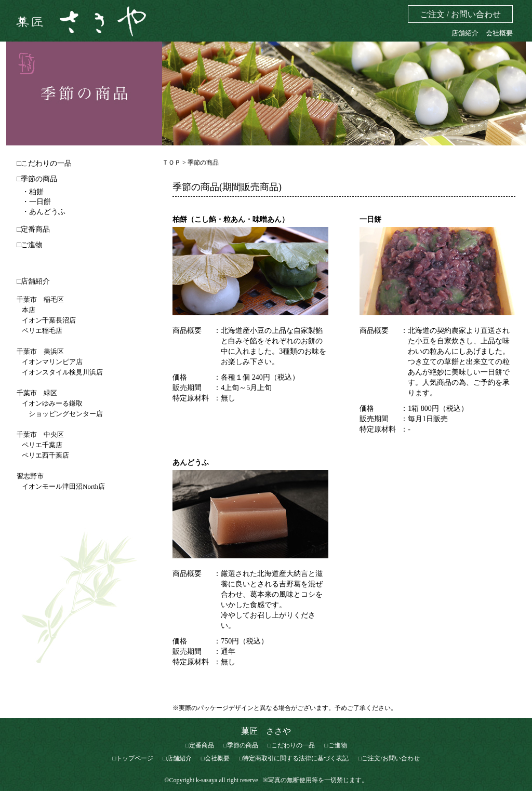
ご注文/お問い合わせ (390, 758)
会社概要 (499, 33)
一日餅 (370, 219)
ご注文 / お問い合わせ (460, 14)
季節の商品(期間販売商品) (227, 187)
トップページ (135, 758)
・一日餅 (36, 202)
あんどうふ (191, 462)
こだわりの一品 (46, 163)
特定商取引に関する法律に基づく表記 (296, 758)
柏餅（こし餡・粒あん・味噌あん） (231, 219)
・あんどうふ (44, 212)
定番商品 (35, 229)
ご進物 (32, 245)
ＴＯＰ (172, 163)
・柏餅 (33, 192)
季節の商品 (39, 179)
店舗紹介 (465, 33)
